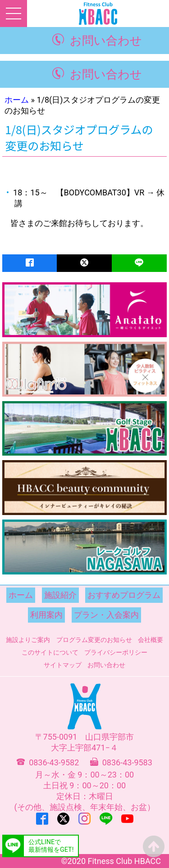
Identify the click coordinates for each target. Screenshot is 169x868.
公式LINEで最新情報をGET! (51, 846)
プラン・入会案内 (106, 615)
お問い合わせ (106, 41)
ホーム (17, 100)
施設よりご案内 (28, 640)
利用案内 (46, 615)
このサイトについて (50, 652)
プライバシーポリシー (116, 652)
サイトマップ (63, 665)
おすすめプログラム (124, 595)
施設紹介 (60, 595)
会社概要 (151, 640)
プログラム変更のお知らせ (94, 640)
